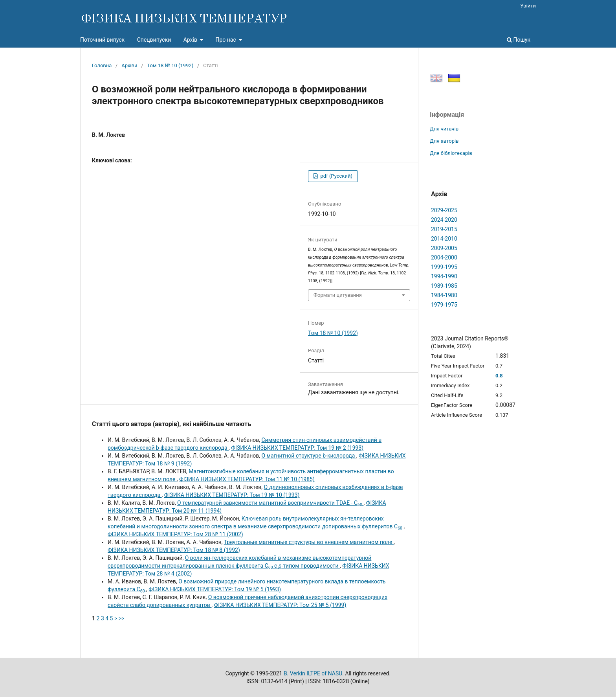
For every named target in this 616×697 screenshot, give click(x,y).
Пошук (519, 40)
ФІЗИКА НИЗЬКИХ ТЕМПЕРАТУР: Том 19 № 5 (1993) (215, 589)
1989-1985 (444, 286)
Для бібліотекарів (451, 153)
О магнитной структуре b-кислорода (309, 456)
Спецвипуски (154, 40)
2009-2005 (444, 248)
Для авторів (444, 141)
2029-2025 (444, 210)
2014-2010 (444, 239)
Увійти (528, 6)
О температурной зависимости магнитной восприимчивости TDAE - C (270, 503)
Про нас (226, 40)
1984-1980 (444, 295)
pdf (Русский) (336, 176)
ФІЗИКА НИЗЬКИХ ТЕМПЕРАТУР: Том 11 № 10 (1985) (247, 479)
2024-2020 (444, 220)
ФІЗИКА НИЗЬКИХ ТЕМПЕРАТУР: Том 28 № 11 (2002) (175, 534)
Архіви (129, 65)
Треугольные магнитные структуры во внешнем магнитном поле (309, 542)
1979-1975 (444, 305)
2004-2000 (444, 257)
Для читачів (444, 129)
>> (122, 618)
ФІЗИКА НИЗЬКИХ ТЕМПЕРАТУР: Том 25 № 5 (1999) (280, 605)
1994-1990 (444, 276)
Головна (102, 65)
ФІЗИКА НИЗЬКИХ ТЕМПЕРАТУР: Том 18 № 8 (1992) (174, 550)
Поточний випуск (102, 40)
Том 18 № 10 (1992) (170, 65)
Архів (191, 40)
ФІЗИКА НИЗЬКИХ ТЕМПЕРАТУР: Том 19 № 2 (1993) (297, 448)
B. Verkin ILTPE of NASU (313, 673)
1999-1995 (444, 267)
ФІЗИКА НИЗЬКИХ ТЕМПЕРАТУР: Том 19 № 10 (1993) (232, 495)
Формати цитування (338, 295)
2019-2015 (444, 229)
